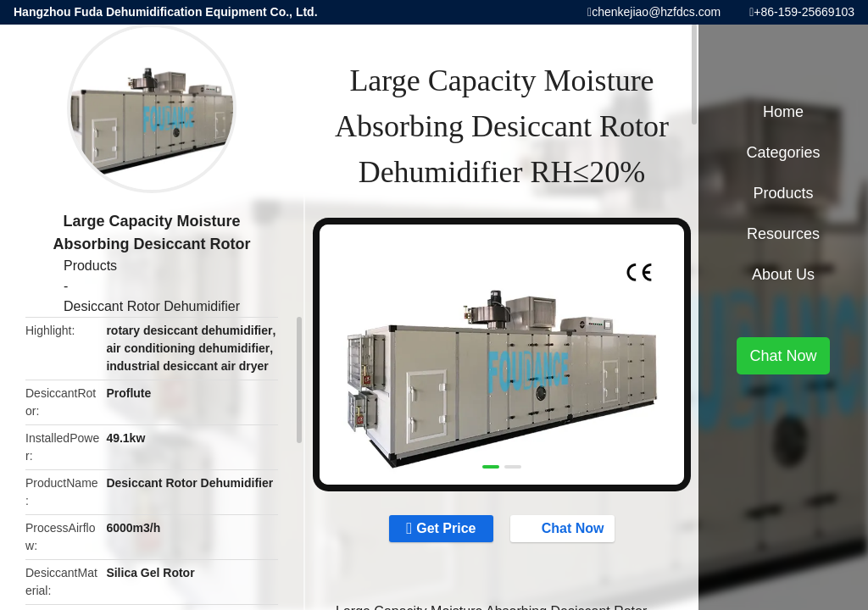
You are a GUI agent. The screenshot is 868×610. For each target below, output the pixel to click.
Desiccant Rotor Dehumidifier (152, 306)
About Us (783, 274)
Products (90, 266)
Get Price (446, 528)
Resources (783, 234)
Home (783, 112)
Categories (783, 152)
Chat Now (565, 528)
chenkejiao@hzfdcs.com (656, 12)
